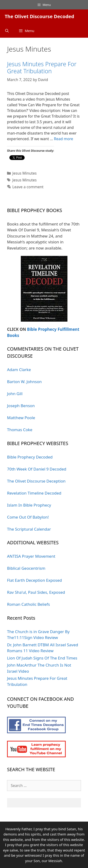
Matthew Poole (21, 418)
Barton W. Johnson (24, 382)
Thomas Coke (20, 430)
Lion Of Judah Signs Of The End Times (42, 658)
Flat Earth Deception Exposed (34, 580)
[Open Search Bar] (7, 31)
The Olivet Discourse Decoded (39, 16)
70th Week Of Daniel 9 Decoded (37, 469)
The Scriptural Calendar (29, 529)
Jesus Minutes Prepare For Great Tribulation (42, 67)
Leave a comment (28, 187)
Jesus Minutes (25, 173)
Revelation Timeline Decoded (34, 493)
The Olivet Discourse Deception (36, 481)
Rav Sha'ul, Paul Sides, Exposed (36, 592)
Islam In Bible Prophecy (29, 505)
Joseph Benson (21, 406)
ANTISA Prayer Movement (31, 556)
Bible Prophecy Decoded (30, 457)
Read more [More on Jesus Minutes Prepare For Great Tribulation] (64, 139)
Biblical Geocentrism (26, 568)
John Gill (15, 394)
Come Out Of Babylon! (28, 517)
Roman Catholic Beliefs (29, 604)
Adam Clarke (19, 370)
